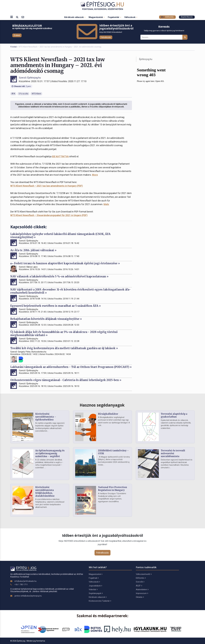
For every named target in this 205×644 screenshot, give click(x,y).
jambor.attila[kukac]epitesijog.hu (28, 596)
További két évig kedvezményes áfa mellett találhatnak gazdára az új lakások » (64, 348)
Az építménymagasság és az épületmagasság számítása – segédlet (50, 453)
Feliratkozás (106, 37)
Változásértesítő (144, 574)
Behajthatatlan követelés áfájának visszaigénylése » (46, 319)
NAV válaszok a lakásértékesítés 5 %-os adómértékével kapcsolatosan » (59, 276)
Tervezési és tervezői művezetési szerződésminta (173, 453)
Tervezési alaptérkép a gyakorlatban (174, 415)
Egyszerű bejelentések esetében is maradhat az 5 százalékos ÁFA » (56, 306)
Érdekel (17, 35)
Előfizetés (167, 17)
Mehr (106, 204)
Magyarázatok (97, 17)
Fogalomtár (115, 17)
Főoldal (13, 47)
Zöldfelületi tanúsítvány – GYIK (113, 452)
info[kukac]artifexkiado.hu (25, 581)
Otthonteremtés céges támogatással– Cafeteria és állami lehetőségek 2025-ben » (66, 380)
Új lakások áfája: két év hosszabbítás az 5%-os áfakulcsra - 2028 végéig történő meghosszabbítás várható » (64, 334)
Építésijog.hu (146, 59)
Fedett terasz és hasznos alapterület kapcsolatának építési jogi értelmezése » (65, 263)
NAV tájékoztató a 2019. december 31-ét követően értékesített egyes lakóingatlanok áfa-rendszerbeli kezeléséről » (70, 291)
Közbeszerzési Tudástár (100, 601)
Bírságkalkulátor (108, 414)
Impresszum (142, 593)
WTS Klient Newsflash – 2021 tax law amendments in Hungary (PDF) (47, 186)
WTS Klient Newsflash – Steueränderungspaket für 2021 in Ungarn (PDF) (49, 215)
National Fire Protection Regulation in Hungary (113, 489)
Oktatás (140, 597)
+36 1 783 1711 (21, 585)
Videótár (93, 590)
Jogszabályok (95, 586)
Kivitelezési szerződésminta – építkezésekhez (46, 417)
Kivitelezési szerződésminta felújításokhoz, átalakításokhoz (45, 491)
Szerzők (140, 582)
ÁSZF (139, 586)
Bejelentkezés (187, 17)
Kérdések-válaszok (75, 17)
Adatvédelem (142, 590)
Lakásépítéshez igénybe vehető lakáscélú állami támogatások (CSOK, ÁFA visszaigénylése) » (60, 236)
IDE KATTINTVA (60, 156)
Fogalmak (94, 578)
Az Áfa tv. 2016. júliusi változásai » (33, 250)
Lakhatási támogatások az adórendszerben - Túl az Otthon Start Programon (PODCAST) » (71, 367)
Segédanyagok (96, 593)
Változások (131, 17)
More (95, 175)
